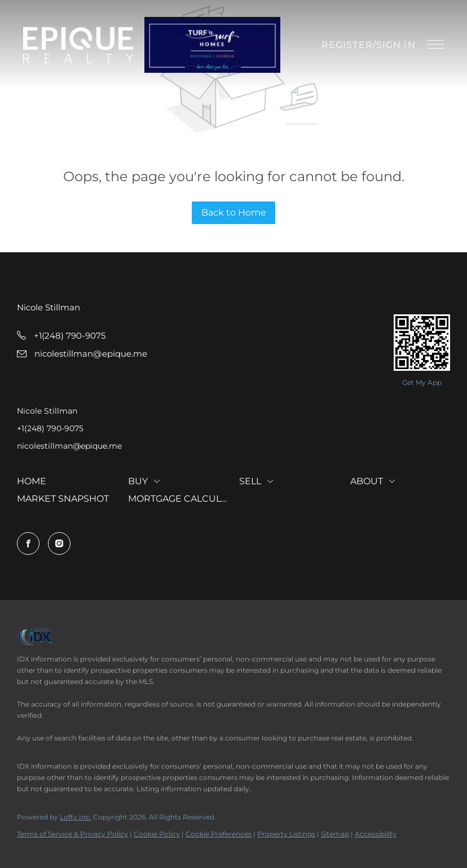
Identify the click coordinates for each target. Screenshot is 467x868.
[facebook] (28, 543)
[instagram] (59, 543)
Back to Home (234, 212)
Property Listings (286, 834)
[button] (78, 45)
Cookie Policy (157, 834)
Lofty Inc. (76, 817)
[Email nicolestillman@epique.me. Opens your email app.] (82, 354)
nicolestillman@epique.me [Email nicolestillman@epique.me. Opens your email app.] (69, 446)
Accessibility (376, 834)
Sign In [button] (396, 45)
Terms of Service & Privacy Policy (72, 834)
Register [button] (347, 45)
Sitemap (335, 834)
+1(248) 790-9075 (50, 428)
